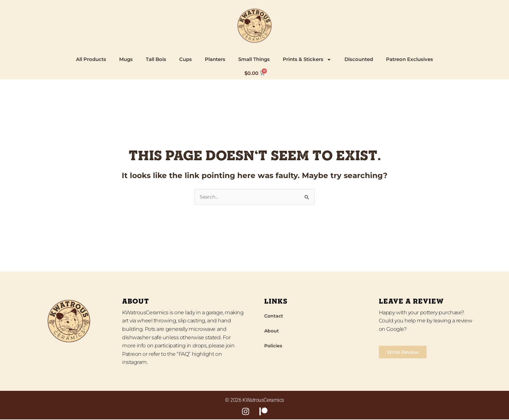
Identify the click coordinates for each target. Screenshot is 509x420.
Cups (186, 59)
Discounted (359, 59)
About (272, 331)
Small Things (254, 59)
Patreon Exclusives (410, 59)
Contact (274, 316)
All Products (91, 59)
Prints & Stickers (307, 60)
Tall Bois (156, 59)
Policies (274, 346)
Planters (215, 59)
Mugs (126, 59)
